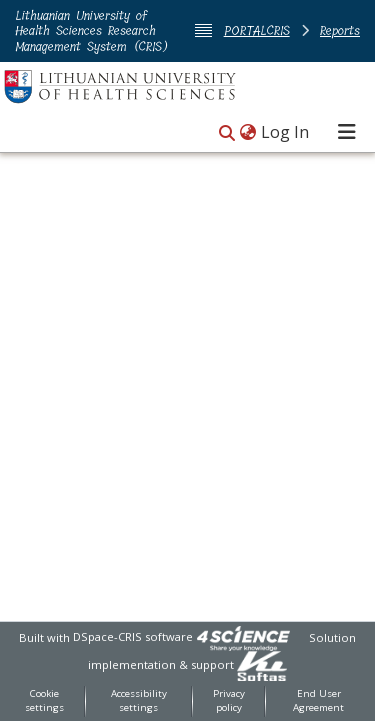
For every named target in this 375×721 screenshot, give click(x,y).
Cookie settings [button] (44, 701)
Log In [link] (286, 132)
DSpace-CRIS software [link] (133, 636)
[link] (243, 636)
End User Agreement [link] (318, 701)
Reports (340, 30)
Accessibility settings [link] (139, 701)
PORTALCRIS (257, 30)
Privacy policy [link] (229, 701)
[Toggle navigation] (347, 132)
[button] (227, 133)
